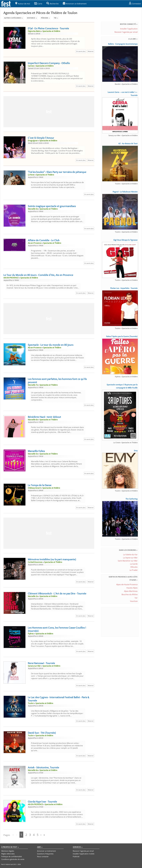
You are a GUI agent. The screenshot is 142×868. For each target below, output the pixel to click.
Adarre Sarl (9, 864)
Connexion (135, 4)
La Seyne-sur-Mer (130, 558)
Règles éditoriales (8, 854)
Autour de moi (23, 4)
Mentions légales (8, 851)
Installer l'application (129, 29)
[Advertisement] (49, 112)
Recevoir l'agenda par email (126, 32)
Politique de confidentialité (12, 856)
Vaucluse (134, 601)
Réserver (91, 51)
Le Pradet (134, 570)
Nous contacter (43, 856)
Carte (38, 4)
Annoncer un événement (75, 4)
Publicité (76, 856)
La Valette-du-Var (130, 555)
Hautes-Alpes (132, 588)
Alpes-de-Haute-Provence (127, 585)
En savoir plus (81, 51)
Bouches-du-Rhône (130, 594)
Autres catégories (14, 18)
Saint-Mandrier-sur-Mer (128, 561)
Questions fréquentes (45, 854)
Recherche (53, 4)
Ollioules (134, 567)
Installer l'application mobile (84, 854)
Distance (32, 18)
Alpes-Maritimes (131, 591)
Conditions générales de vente (13, 859)
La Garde (134, 564)
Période (45, 18)
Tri (56, 18)
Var (136, 598)
